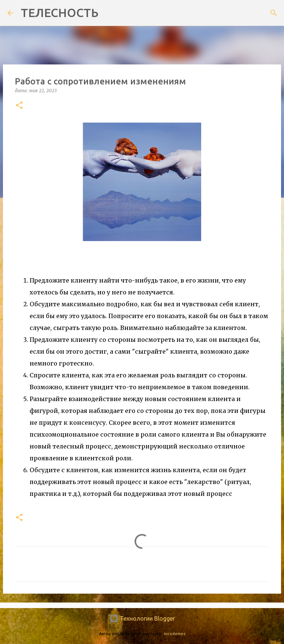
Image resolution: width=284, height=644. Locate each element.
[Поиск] (109, 13)
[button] (19, 106)
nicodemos (175, 634)
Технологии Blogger (142, 618)
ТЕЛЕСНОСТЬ (60, 13)
